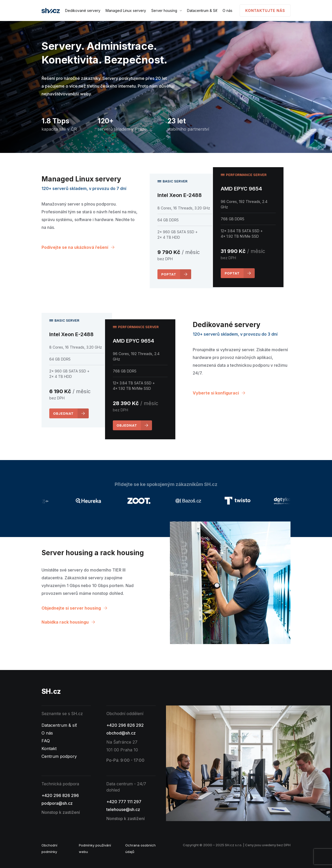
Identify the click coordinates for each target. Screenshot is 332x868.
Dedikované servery (83, 10)
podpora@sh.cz (57, 803)
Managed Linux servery (126, 10)
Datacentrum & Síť (202, 10)
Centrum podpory (59, 756)
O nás (227, 10)
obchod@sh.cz (121, 733)
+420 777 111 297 (124, 802)
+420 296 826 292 (125, 725)
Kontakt (49, 749)
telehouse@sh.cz (123, 809)
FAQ (46, 741)
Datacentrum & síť (59, 725)
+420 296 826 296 (60, 795)
